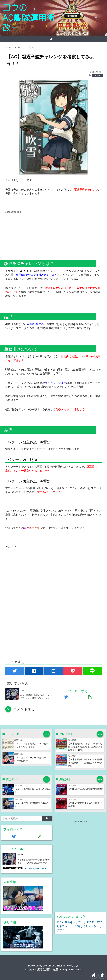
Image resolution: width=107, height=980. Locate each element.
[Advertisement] (29, 233)
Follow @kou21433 (36, 869)
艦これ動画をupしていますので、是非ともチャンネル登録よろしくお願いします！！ (79, 926)
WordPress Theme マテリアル (61, 966)
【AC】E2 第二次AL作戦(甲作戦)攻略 (85, 789)
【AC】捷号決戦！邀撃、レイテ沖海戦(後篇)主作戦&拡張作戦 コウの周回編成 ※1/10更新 (85, 747)
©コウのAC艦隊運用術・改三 (41, 969)
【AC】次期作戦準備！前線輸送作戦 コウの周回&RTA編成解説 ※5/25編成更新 (85, 763)
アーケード (97, 76)
